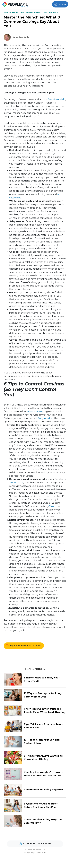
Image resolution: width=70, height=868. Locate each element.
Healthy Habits (50, 12)
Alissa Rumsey (35, 411)
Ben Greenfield (57, 99)
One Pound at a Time (31, 12)
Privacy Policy (29, 853)
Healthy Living (11, 12)
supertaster (17, 483)
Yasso (52, 506)
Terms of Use (41, 853)
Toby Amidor (45, 418)
